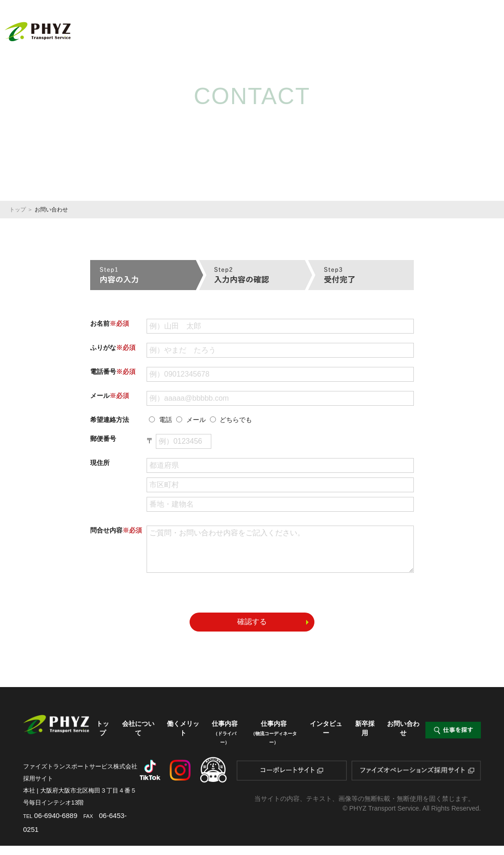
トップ (167, 25)
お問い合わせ (403, 737)
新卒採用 (479, 25)
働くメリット (263, 25)
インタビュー (433, 25)
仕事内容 (313, 29)
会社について (211, 25)
